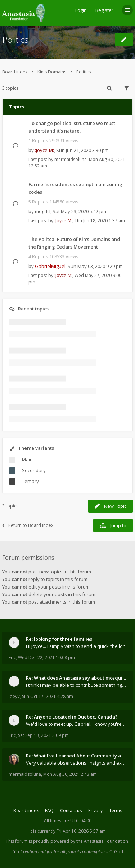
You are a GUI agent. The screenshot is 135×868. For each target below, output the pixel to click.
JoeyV (14, 696)
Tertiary (30, 481)
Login (81, 10)
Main (27, 460)
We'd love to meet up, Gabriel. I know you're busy (76, 724)
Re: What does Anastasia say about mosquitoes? (76, 678)
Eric (12, 657)
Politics (15, 39)
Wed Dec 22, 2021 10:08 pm (46, 657)
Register (104, 10)
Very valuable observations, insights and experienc (76, 763)
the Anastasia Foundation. (103, 841)
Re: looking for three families (59, 639)
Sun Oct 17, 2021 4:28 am (48, 696)
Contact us (71, 811)
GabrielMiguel (50, 266)
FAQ (49, 811)
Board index (15, 72)
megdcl (43, 211)
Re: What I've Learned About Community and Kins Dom (76, 756)
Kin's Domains (52, 72)
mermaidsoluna (71, 159)
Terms (116, 811)
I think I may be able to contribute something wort (76, 685)
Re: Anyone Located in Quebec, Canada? (72, 717)
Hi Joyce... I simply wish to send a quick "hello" (75, 646)
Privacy (95, 811)
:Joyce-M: (44, 150)
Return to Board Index (28, 525)
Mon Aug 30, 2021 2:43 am (70, 774)
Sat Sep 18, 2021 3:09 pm (43, 735)
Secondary (34, 470)
